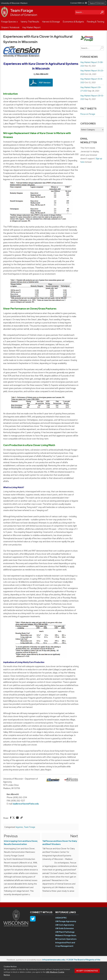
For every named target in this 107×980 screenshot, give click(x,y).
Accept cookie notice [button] (87, 971)
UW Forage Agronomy (66, 921)
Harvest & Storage (51, 22)
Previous (11, 836)
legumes (19, 827)
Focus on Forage (88, 114)
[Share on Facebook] (11, 818)
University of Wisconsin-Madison (14, 3)
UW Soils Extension (64, 928)
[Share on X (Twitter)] (14, 819)
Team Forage (22, 11)
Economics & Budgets (73, 22)
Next (74, 836)
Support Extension (97, 3)
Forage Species (9, 22)
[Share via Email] (18, 818)
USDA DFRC (61, 918)
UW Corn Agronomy (65, 925)
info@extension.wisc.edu (54, 960)
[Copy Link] (21, 818)
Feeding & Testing (95, 22)
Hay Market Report (31, 27)
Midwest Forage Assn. (66, 935)
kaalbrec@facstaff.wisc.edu (26, 804)
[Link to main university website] (16, 926)
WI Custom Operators (66, 939)
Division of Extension (24, 15)
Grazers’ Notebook (10, 27)
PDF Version (45, 83)
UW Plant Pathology (65, 932)
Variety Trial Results (30, 22)
